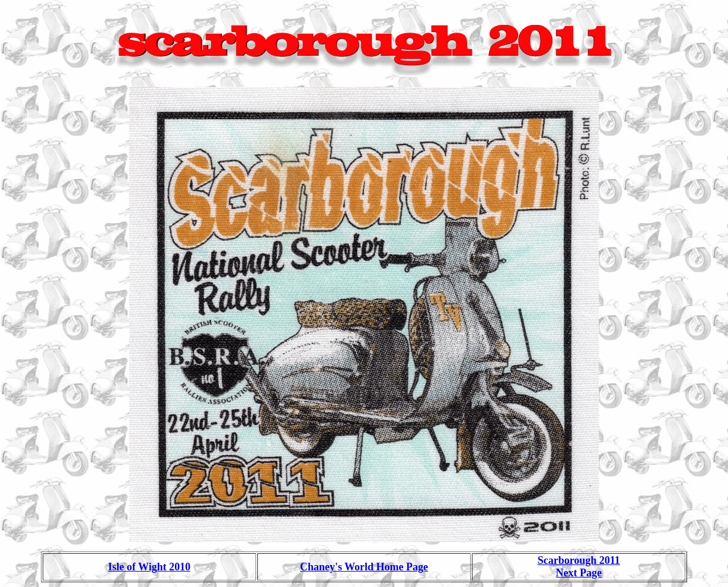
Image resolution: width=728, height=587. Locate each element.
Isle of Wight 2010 (149, 567)
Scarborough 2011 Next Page (579, 567)
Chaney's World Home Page (364, 567)
